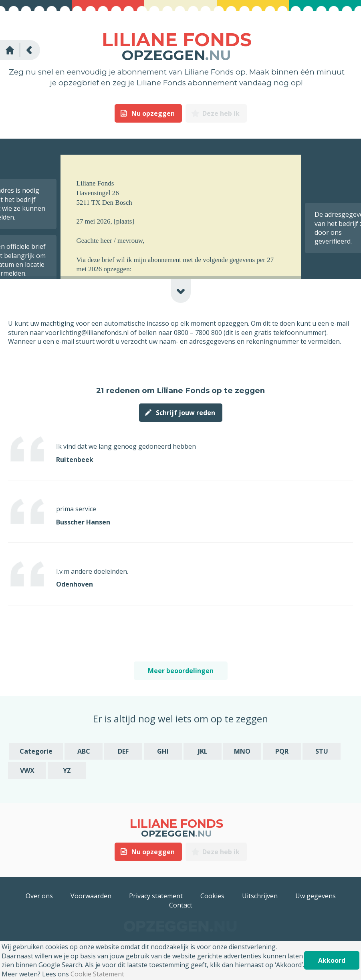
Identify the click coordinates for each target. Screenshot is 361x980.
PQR (282, 751)
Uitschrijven (260, 896)
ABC (84, 751)
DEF (123, 751)
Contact (181, 905)
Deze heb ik (221, 113)
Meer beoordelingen (181, 671)
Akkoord (332, 960)
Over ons (39, 896)
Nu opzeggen (153, 113)
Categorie (36, 751)
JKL (203, 751)
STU (322, 751)
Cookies (212, 896)
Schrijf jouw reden (186, 413)
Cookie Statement (97, 974)
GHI (163, 751)
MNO (242, 751)
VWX (27, 770)
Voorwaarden (91, 896)
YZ (67, 770)
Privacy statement (156, 896)
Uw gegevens (316, 896)
